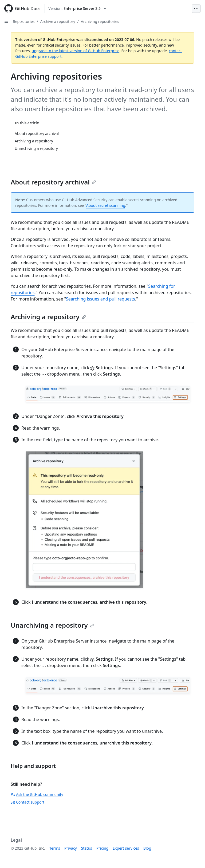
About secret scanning (106, 205)
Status (87, 848)
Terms (55, 848)
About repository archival (53, 182)
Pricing (102, 848)
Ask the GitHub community (37, 794)
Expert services (126, 848)
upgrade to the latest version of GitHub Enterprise (76, 51)
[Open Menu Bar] (196, 9)
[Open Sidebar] (6, 21)
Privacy (71, 848)
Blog (147, 848)
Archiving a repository (48, 317)
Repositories (24, 21)
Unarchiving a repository (52, 625)
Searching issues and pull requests (100, 299)
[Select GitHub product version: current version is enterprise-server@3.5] (77, 9)
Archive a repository (58, 21)
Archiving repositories (100, 21)
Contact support (27, 802)
